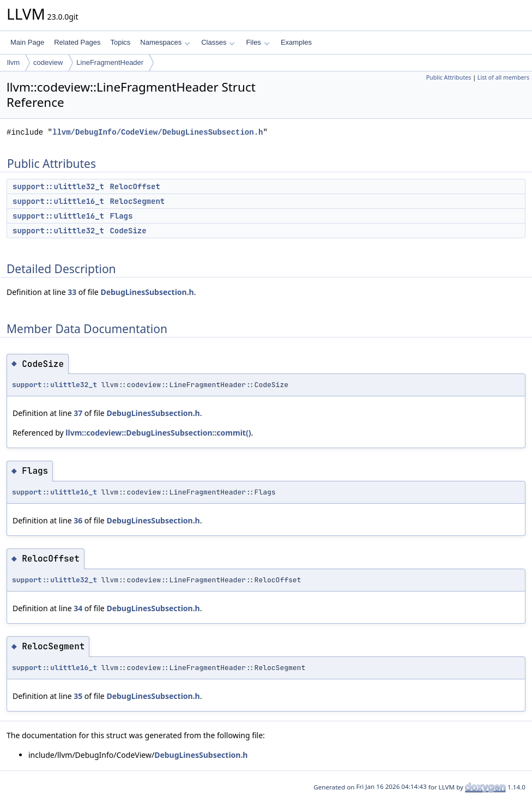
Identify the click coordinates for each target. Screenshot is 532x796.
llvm (13, 62)
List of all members (503, 77)
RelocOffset (135, 186)
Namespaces (165, 42)
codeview (48, 62)
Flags (121, 216)
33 (72, 292)
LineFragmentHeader (110, 62)
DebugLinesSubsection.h (147, 292)
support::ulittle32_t (58, 186)
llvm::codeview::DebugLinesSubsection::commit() (158, 433)
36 (78, 520)
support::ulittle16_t (58, 201)
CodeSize (128, 231)
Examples (296, 42)
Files (258, 42)
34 (78, 608)
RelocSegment (137, 201)
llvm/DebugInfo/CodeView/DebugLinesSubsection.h (158, 132)
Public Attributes (449, 77)
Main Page (27, 42)
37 (78, 413)
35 (78, 696)
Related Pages (77, 42)
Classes (218, 42)
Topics (120, 42)
